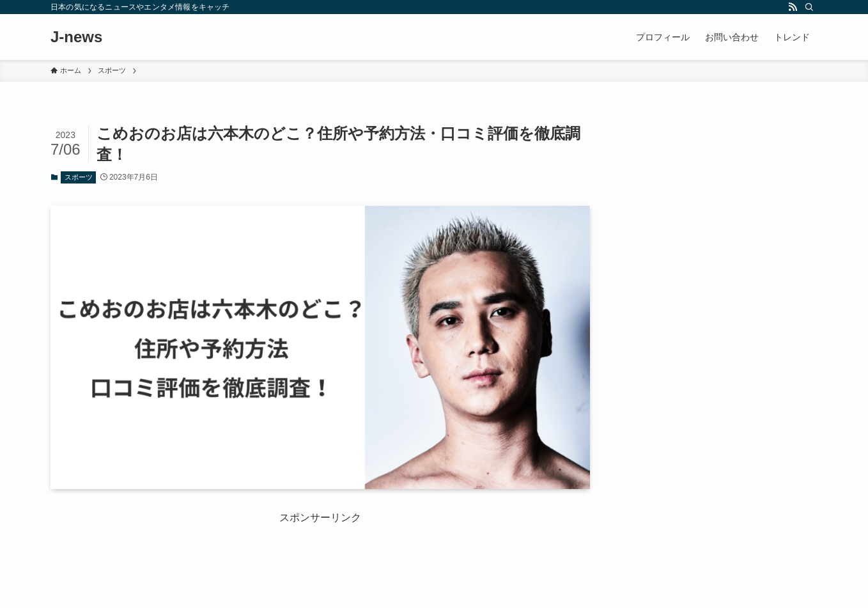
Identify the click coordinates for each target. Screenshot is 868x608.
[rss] (793, 7)
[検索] (809, 7)
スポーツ (79, 177)
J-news (76, 37)
